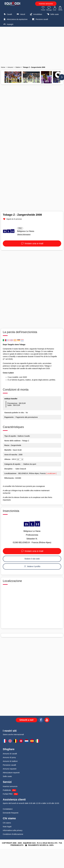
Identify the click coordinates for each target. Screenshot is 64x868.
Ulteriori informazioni (24, 234)
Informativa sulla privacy (13, 830)
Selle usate (52, 14)
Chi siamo (7, 823)
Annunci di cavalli (10, 754)
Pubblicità (7, 790)
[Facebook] (41, 720)
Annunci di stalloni (10, 761)
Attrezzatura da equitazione (15, 19)
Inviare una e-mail (32, 243)
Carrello (60, 9)
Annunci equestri (10, 769)
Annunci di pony (9, 757)
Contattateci (8, 809)
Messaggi (49, 9)
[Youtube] (47, 720)
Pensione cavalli (40, 19)
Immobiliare (36, 14)
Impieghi (8, 24)
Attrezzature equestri (11, 773)
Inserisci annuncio (46, 4)
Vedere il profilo (32, 566)
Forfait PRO (8, 794)
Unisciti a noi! (26, 720)
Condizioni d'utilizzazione (13, 834)
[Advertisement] (32, 46)
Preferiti (43, 9)
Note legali (7, 827)
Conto (55, 9)
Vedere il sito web (32, 559)
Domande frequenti (11, 813)
